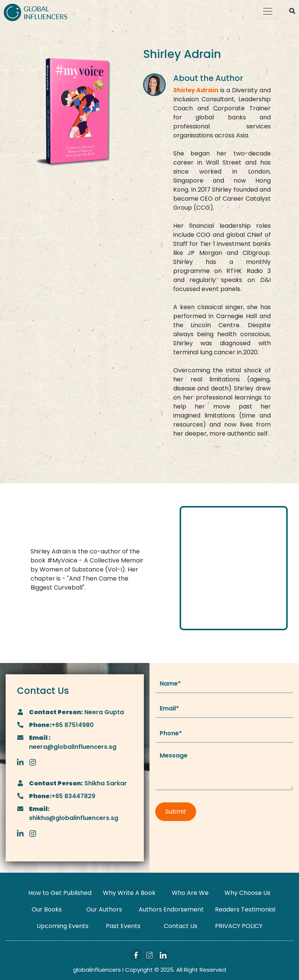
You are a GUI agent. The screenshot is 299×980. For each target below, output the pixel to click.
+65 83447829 (73, 796)
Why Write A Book (129, 893)
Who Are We (190, 893)
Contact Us (181, 926)
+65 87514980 (73, 725)
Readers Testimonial (245, 909)
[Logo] (36, 11)
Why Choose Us (247, 893)
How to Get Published (60, 893)
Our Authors (104, 909)
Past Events (123, 926)
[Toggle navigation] (268, 11)
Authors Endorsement (171, 909)
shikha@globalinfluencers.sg (74, 818)
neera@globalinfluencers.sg (73, 747)
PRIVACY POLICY (239, 926)
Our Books (47, 909)
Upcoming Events (63, 926)
